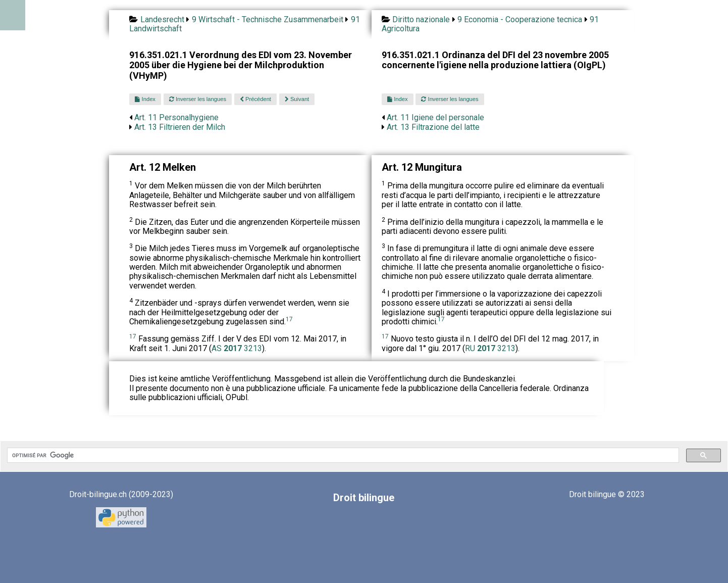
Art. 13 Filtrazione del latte (433, 127)
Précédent (255, 99)
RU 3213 (490, 348)
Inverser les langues (198, 99)
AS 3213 (237, 348)
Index (145, 99)
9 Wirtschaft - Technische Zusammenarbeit (268, 19)
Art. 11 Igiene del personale (435, 117)
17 (289, 319)
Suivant (297, 99)
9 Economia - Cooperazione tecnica (520, 19)
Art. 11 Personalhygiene (176, 117)
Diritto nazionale (421, 19)
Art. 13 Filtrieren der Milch (180, 127)
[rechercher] (342, 455)
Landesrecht (162, 19)
